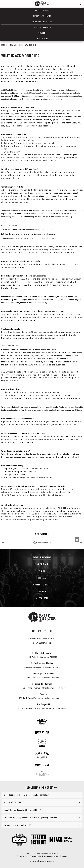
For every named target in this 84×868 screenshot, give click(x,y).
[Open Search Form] (81, 4)
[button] (3, 542)
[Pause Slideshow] (77, 540)
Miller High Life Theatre (42, 22)
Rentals (42, 578)
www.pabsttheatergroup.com (26, 520)
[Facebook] (45, 631)
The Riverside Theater (42, 16)
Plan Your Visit (42, 564)
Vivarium (42, 33)
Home (3, 45)
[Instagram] (39, 631)
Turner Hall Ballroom (42, 27)
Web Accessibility (51, 856)
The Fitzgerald (42, 39)
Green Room (42, 598)
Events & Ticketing (15, 45)
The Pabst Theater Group (42, 4)
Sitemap (63, 856)
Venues (42, 571)
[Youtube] (33, 631)
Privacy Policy (36, 856)
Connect (42, 592)
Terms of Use (23, 856)
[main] (42, 286)
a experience (42, 861)
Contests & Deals (42, 585)
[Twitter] (51, 631)
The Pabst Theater (42, 10)
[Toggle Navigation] (3, 4)
